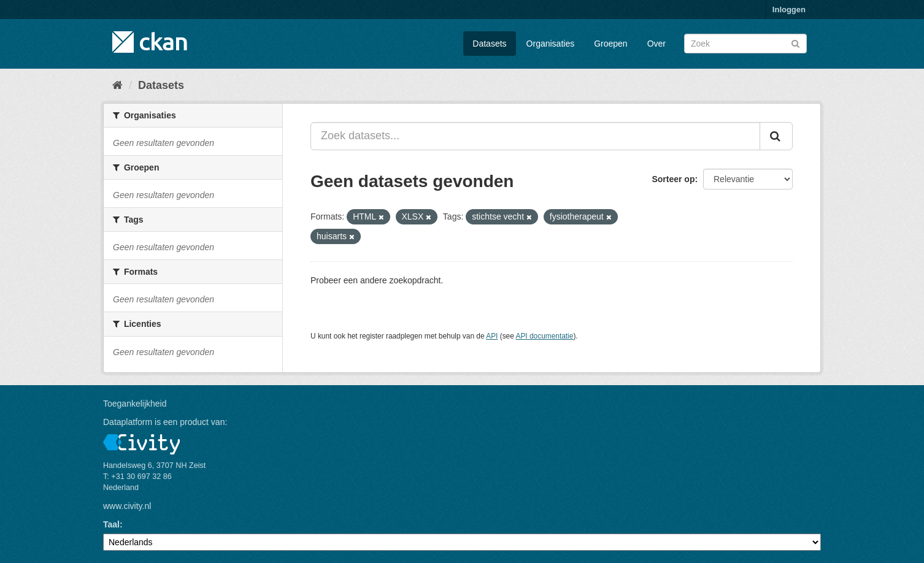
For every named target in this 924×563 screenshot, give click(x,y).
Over (656, 44)
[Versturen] (795, 43)
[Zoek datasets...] (535, 136)
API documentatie (545, 336)
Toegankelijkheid (135, 404)
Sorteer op (673, 179)
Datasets (489, 44)
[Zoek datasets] (745, 44)
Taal (111, 524)
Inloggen (789, 10)
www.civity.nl (127, 506)
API (492, 336)
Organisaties (551, 44)
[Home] (117, 85)
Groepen (610, 44)
